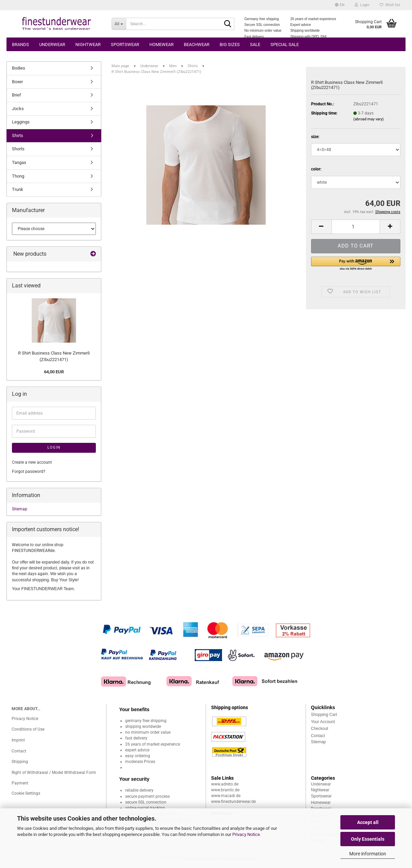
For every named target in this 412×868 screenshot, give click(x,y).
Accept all (368, 822)
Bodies (19, 68)
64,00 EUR (54, 372)
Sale (255, 44)
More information (368, 854)
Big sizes (230, 44)
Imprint (18, 740)
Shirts (18, 136)
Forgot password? (29, 472)
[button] (340, 5)
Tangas (19, 162)
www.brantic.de (225, 790)
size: (315, 137)
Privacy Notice (246, 834)
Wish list (390, 5)
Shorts (18, 149)
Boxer (17, 82)
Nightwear (88, 44)
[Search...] (119, 24)
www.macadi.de (226, 796)
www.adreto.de (225, 784)
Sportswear (125, 44)
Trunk (18, 189)
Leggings (21, 122)
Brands (20, 44)
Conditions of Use (28, 729)
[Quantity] (356, 227)
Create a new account (32, 462)
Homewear (161, 44)
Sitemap (20, 509)
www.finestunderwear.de (233, 802)
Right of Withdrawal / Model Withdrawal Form (54, 773)
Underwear (52, 44)
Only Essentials (368, 839)
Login (54, 447)
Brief (17, 95)
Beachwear (197, 44)
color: (316, 169)
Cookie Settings (26, 793)
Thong (18, 176)
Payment (20, 783)
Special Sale (285, 44)
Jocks (18, 109)
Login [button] (362, 5)
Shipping (20, 762)
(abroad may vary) (369, 119)
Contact (19, 751)
